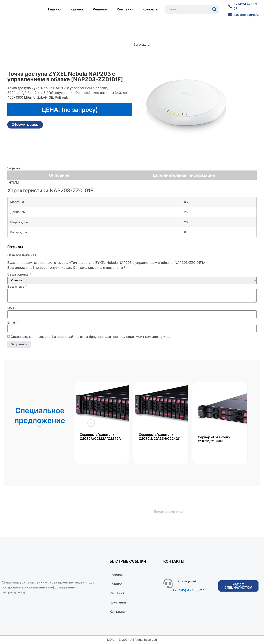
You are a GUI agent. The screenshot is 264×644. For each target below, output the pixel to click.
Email (13, 322)
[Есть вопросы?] (168, 584)
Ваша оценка (19, 274)
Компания (125, 9)
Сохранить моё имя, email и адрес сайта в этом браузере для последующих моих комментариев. (90, 337)
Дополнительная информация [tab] (184, 175)
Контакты (150, 9)
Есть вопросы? (187, 582)
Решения (100, 9)
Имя (12, 308)
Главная (55, 9)
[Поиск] (214, 9)
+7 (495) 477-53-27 (188, 591)
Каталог (77, 9)
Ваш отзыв (17, 287)
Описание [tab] (59, 175)
